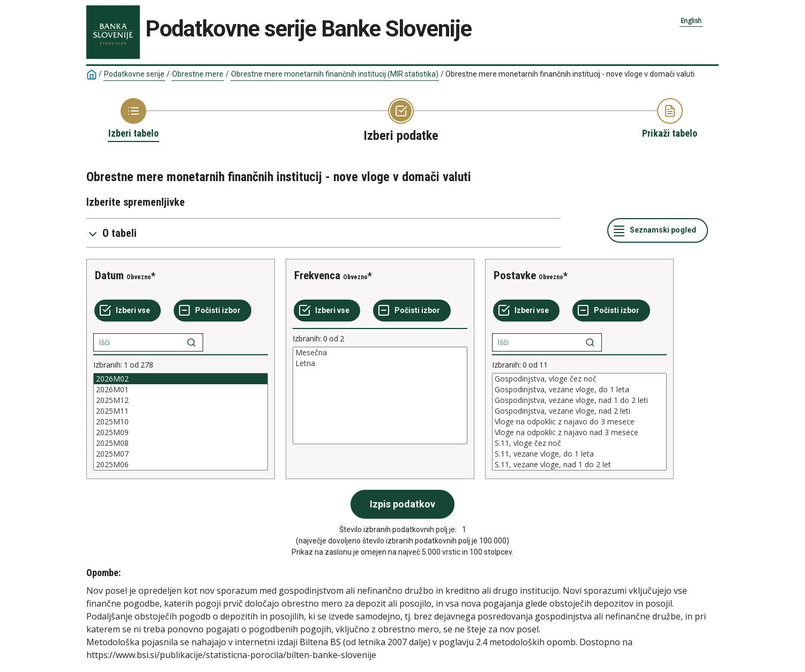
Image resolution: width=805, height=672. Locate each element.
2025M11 (181, 411)
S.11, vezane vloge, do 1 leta (579, 454)
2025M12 (181, 400)
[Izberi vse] (128, 311)
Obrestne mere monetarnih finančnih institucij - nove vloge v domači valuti (570, 74)
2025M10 (181, 422)
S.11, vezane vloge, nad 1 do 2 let (579, 465)
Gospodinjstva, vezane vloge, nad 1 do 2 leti (579, 400)
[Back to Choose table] (133, 119)
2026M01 (181, 390)
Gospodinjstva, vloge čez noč (579, 379)
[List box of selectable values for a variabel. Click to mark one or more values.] (181, 422)
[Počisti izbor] (213, 311)
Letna (380, 363)
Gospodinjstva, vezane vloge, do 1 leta (579, 390)
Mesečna (380, 353)
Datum (109, 275)
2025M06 (181, 465)
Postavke (515, 275)
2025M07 (181, 454)
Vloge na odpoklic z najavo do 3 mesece (579, 422)
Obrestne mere (198, 74)
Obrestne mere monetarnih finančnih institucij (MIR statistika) (335, 74)
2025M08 (181, 443)
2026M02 (181, 379)
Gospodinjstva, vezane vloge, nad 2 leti (579, 411)
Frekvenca (317, 275)
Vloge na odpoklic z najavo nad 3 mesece (579, 432)
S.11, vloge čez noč (579, 443)
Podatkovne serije (134, 74)
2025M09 (181, 432)
